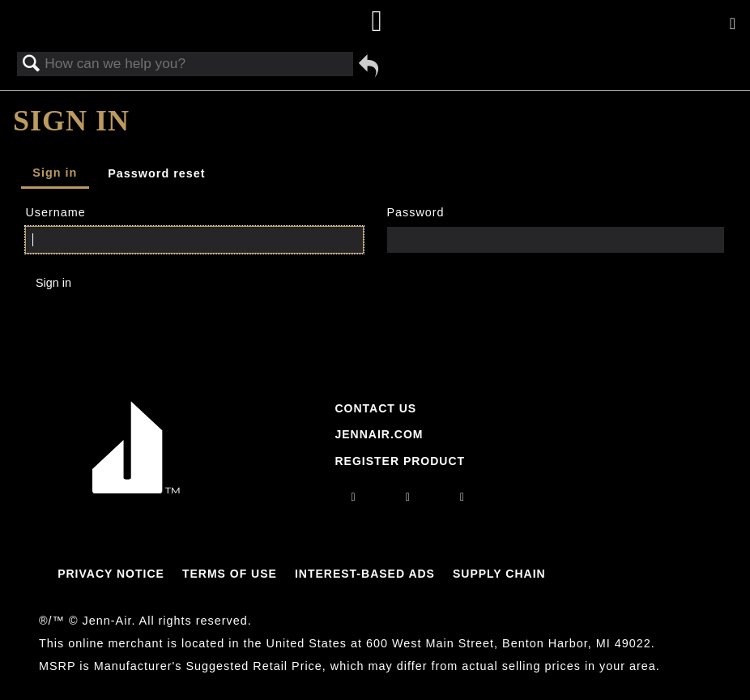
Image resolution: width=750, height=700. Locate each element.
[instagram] (354, 497)
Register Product (400, 461)
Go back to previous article (369, 66)
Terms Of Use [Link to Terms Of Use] (230, 574)
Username (55, 212)
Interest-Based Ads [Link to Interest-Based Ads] (365, 574)
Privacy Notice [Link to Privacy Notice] (111, 574)
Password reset (156, 173)
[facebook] (408, 497)
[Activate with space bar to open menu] (733, 24)
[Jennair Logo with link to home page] (136, 489)
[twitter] (462, 497)
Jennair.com (379, 434)
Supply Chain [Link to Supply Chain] (499, 574)
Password (415, 212)
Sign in (55, 173)
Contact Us (375, 408)
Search (32, 64)
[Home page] (377, 22)
